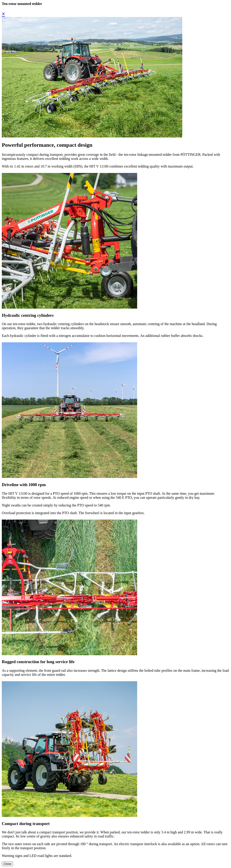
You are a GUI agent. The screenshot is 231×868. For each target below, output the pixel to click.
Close (7, 864)
